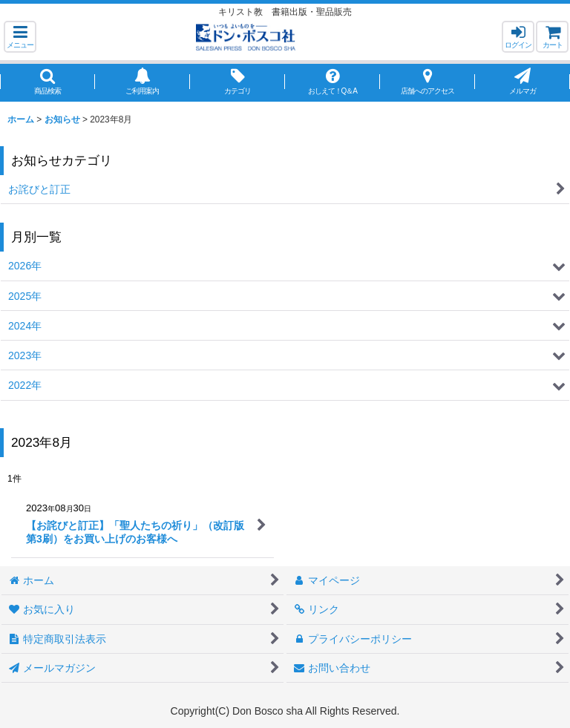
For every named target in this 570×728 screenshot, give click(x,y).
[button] (20, 37)
